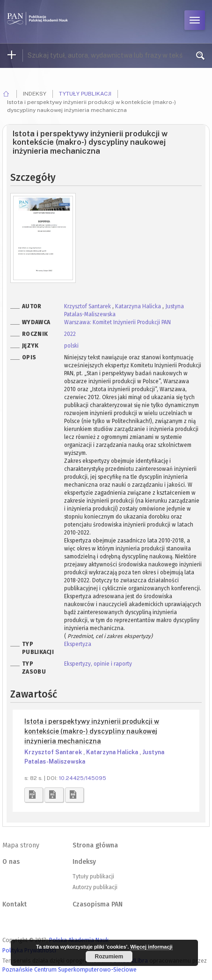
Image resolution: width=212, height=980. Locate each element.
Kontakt (15, 904)
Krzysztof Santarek (88, 306)
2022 (70, 334)
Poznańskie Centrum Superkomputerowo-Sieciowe (69, 969)
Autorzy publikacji (95, 887)
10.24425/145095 (83, 778)
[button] (34, 795)
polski (71, 346)
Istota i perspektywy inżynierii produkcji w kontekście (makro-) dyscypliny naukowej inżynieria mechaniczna (92, 731)
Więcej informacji (151, 947)
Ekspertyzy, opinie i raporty (98, 664)
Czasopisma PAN (98, 904)
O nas (11, 862)
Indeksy (84, 862)
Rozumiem (109, 957)
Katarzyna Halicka (139, 306)
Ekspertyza (78, 644)
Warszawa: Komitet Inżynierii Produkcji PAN (117, 322)
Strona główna (95, 845)
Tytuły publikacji (85, 94)
